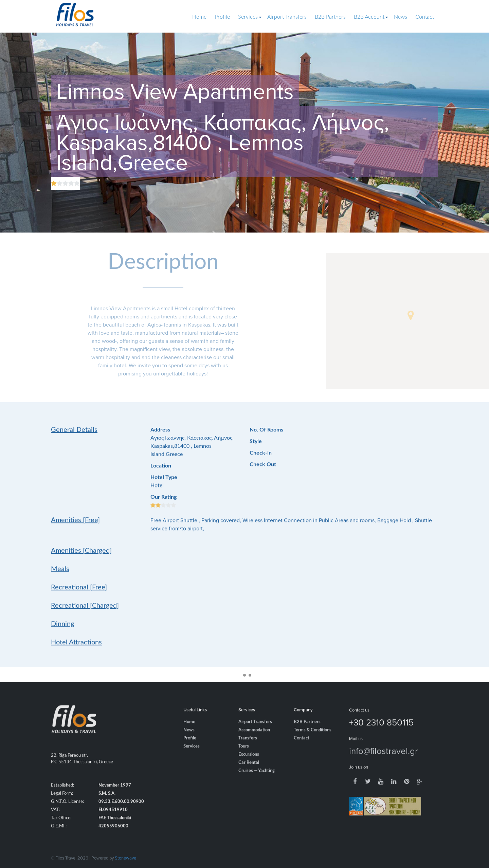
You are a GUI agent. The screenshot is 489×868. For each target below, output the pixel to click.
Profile (222, 17)
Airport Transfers (287, 17)
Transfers (248, 749)
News (401, 17)
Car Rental (249, 773)
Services (248, 17)
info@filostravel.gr (384, 761)
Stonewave (125, 858)
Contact (425, 17)
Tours (244, 757)
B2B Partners (330, 17)
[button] (411, 315)
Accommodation (254, 741)
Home (199, 17)
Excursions (249, 765)
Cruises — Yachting (257, 781)
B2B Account (369, 17)
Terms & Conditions (313, 741)
